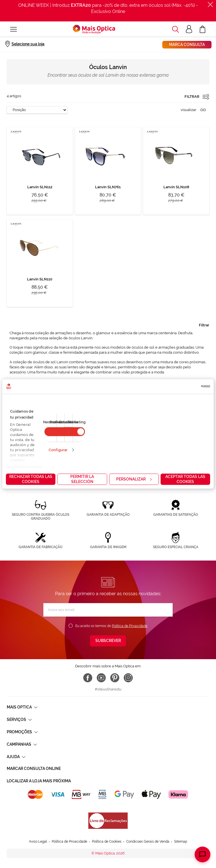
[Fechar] (210, 5)
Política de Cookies (107, 842)
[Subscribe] (108, 641)
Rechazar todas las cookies (31, 479)
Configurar (58, 450)
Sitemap (181, 842)
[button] (175, 29)
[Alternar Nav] (13, 29)
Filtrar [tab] (204, 325)
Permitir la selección (82, 479)
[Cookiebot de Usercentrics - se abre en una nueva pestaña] (185, 387)
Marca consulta (187, 45)
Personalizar (134, 479)
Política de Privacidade (130, 626)
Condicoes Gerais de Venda (148, 842)
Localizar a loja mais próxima (39, 781)
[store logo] (94, 29)
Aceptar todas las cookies (185, 479)
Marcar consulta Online (34, 769)
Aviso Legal (38, 842)
